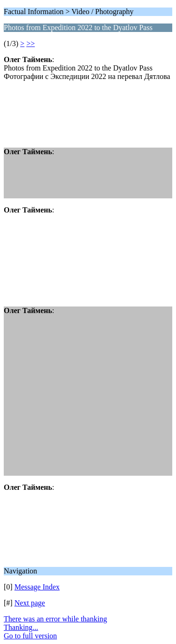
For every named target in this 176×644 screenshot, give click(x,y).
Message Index (37, 587)
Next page (30, 603)
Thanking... (21, 627)
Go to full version (30, 636)
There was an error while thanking (55, 619)
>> (31, 43)
